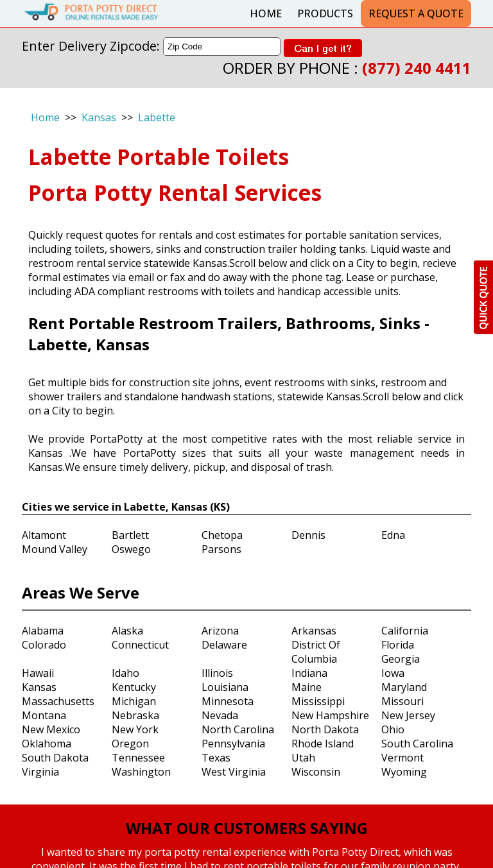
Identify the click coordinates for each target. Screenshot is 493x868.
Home (266, 13)
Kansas (99, 117)
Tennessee (138, 758)
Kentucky (134, 687)
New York (135, 729)
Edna (393, 535)
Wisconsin (316, 772)
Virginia (40, 772)
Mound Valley (55, 549)
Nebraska (135, 715)
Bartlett (130, 535)
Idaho (125, 673)
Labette (157, 117)
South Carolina (417, 744)
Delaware (224, 645)
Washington (141, 772)
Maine (307, 687)
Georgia (401, 659)
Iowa (393, 673)
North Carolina (238, 729)
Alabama (43, 631)
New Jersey (408, 715)
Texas (216, 758)
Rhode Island (323, 744)
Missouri (402, 701)
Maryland (404, 687)
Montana (44, 715)
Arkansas (314, 631)
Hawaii (38, 673)
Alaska (127, 631)
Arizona (220, 631)
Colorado (44, 645)
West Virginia (234, 772)
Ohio (393, 729)
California (405, 631)
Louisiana (225, 687)
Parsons (221, 549)
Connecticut (140, 645)
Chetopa (222, 535)
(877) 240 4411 (417, 68)
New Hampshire (330, 715)
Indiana (309, 673)
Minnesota (228, 701)
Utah (303, 758)
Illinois (217, 673)
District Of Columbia (316, 652)
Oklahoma (47, 744)
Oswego (131, 549)
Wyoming (404, 772)
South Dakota (55, 758)
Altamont (44, 535)
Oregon (130, 744)
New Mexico (51, 729)
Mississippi (318, 701)
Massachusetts (58, 701)
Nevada (220, 715)
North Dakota (325, 729)
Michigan (134, 701)
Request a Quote (416, 13)
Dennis (308, 535)
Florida (398, 645)
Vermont (402, 758)
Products (325, 13)
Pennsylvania (233, 744)
